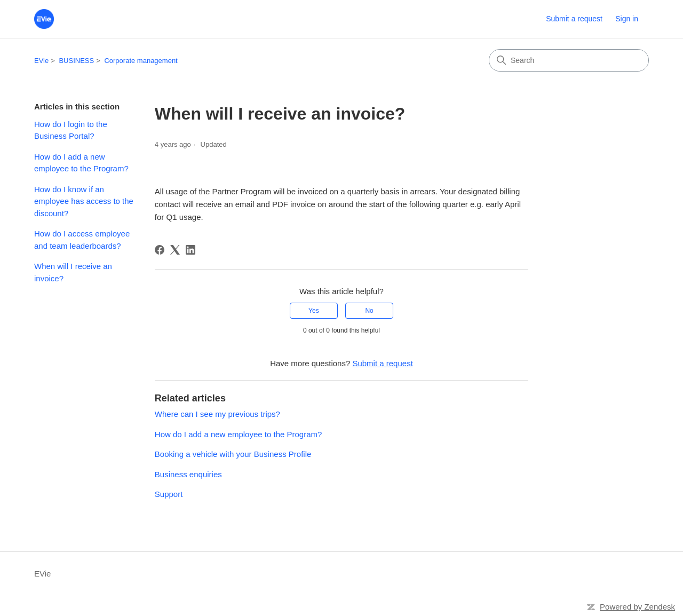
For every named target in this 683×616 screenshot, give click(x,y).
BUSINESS (76, 61)
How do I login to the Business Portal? (71, 130)
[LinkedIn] (190, 250)
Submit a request (574, 19)
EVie (41, 61)
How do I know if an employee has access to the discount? (84, 201)
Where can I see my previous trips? (217, 414)
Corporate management (141, 61)
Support (169, 494)
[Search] (569, 60)
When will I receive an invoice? (73, 272)
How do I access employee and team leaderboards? (82, 240)
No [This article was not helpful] (369, 311)
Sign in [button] (627, 19)
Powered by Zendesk (637, 607)
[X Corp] (175, 250)
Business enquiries (188, 474)
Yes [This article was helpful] (314, 311)
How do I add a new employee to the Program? (81, 163)
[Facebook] (160, 250)
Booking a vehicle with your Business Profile (233, 454)
